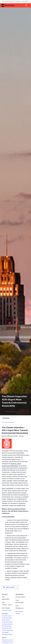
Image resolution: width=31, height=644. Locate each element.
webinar (10, 634)
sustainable (5, 634)
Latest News (25, 2)
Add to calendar (10, 587)
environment (5, 628)
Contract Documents (8, 2)
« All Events (6, 418)
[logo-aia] (8, 5)
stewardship (10, 630)
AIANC (4, 620)
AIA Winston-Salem (7, 618)
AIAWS (8, 620)
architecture (5, 622)
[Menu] (26, 5)
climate (10, 622)
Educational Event (7, 626)
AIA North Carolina (7, 610)
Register (18, 2)
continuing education (7, 624)
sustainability (5, 632)
